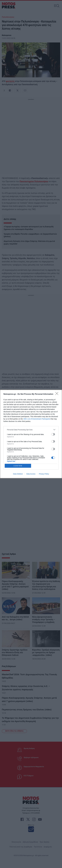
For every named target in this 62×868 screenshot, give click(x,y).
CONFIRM (18, 466)
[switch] (53, 434)
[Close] (58, 394)
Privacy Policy (44, 474)
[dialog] (31, 434)
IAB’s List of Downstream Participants (37, 419)
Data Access (31, 474)
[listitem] (31, 430)
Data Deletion (18, 474)
